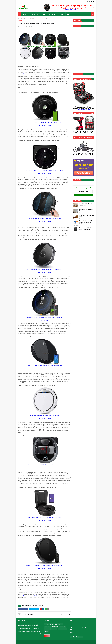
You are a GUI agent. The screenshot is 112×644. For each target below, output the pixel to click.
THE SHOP (46, 631)
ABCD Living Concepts (23, 26)
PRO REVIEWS (35, 606)
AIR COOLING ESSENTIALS (49, 624)
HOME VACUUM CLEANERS (27, 606)
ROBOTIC (23, 18)
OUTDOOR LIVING (63, 627)
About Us (22, 1)
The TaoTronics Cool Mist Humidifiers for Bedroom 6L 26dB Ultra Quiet (87, 229)
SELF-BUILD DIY (54, 629)
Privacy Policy (32, 1)
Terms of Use (38, 1)
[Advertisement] (83, 50)
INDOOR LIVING (47, 627)
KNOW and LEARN (55, 627)
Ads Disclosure (44, 1)
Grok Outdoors (50, 1)
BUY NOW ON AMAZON (44, 320)
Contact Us (27, 1)
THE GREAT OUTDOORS (62, 629)
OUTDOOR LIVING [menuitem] (53, 14)
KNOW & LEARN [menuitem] (35, 14)
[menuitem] (20, 14)
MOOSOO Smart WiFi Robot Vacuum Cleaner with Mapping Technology (44, 317)
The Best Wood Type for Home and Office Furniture (86, 216)
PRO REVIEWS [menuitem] (43, 14)
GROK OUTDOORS (73, 630)
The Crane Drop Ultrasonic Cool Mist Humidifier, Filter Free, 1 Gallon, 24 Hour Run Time (86, 222)
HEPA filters (23, 74)
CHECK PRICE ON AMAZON (83, 110)
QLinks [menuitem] (68, 14)
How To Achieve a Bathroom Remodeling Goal (86, 210)
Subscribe (83, 195)
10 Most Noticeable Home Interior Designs (87, 204)
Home (19, 1)
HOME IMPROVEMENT (59, 624)
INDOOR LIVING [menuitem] (25, 14)
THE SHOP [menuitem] (61, 14)
